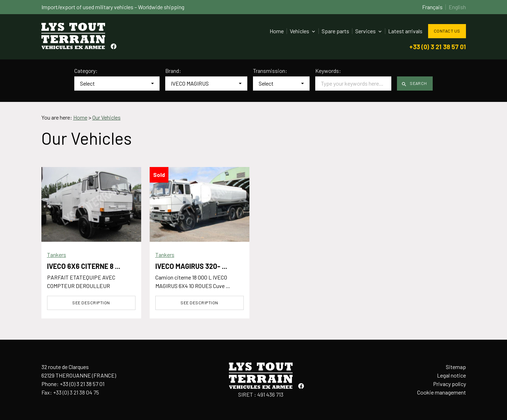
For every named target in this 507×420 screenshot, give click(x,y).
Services (365, 31)
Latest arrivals (405, 31)
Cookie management (442, 392)
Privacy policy (450, 384)
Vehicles (299, 31)
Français (432, 7)
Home (277, 31)
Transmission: (270, 71)
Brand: (173, 71)
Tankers (57, 255)
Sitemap (456, 367)
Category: (86, 71)
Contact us (447, 31)
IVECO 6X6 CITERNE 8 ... (84, 266)
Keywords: (328, 71)
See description (91, 303)
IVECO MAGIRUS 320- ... (191, 266)
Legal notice (451, 375)
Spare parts (335, 31)
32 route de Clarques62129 (79, 371)
